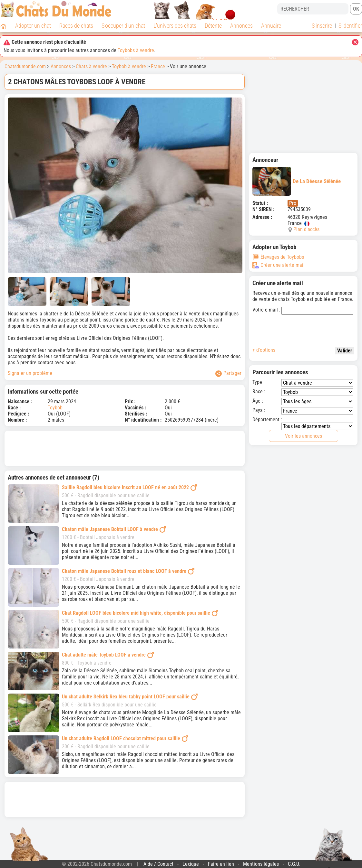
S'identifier (350, 26)
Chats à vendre (91, 66)
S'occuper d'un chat (123, 26)
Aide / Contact (158, 864)
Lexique (191, 864)
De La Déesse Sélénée (297, 181)
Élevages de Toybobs (278, 257)
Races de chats (76, 26)
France (158, 66)
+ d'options (264, 350)
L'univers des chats (175, 26)
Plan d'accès (306, 229)
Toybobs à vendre (136, 50)
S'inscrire (322, 26)
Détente (213, 26)
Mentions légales (261, 864)
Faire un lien (221, 864)
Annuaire (271, 26)
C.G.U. (294, 864)
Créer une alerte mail (279, 265)
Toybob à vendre (129, 66)
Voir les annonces (303, 436)
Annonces (241, 26)
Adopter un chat (33, 26)
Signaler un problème (30, 373)
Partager (228, 373)
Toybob (55, 408)
